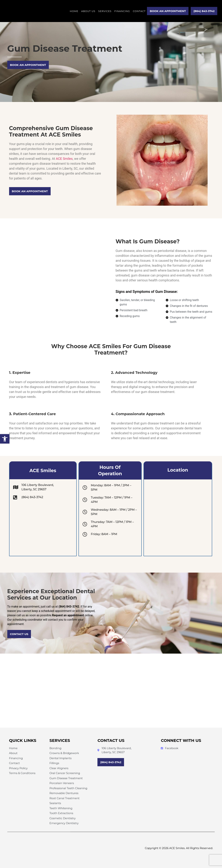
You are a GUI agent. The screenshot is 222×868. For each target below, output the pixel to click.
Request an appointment (68, 615)
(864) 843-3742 (69, 607)
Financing (122, 11)
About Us (88, 11)
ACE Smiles (64, 159)
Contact (139, 11)
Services (105, 11)
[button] (5, 439)
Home (74, 11)
